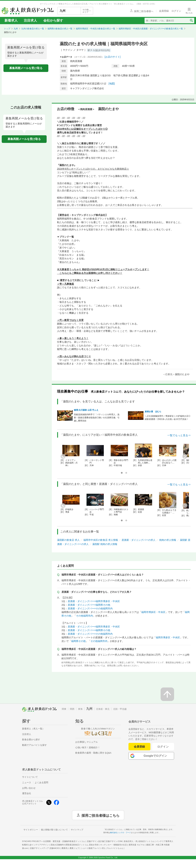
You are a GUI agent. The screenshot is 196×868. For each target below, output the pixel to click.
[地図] (112, 84)
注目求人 (30, 20)
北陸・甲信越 (120, 709)
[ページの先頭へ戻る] (167, 694)
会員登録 (139, 747)
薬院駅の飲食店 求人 (68, 540)
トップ (7, 29)
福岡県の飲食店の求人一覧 (60, 29)
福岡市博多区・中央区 (153, 612)
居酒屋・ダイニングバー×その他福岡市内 (90, 608)
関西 (72, 709)
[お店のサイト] (113, 57)
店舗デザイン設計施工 (105, 841)
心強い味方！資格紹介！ (88, 747)
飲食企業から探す (31, 740)
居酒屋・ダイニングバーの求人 (138, 540)
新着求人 (11, 20)
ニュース (27, 782)
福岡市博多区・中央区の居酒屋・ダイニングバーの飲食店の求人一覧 (151, 29)
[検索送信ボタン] (191, 21)
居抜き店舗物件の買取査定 (74, 845)
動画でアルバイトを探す (34, 745)
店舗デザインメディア (45, 848)
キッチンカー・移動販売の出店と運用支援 (122, 845)
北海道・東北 (103, 709)
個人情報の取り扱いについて (54, 830)
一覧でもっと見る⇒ (179, 435)
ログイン (163, 747)
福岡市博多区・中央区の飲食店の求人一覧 (95, 29)
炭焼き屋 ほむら (153, 412)
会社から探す (53, 20)
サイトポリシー (31, 830)
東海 (80, 709)
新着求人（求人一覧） (33, 729)
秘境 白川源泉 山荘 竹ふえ (86, 410)
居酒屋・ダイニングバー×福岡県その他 (89, 605)
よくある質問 (41, 782)
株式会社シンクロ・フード (121, 833)
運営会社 (27, 793)
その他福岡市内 (84, 616)
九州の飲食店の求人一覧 (33, 29)
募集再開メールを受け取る (26, 68)
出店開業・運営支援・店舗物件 (64, 841)
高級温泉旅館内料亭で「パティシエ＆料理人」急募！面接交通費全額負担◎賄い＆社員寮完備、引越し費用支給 (97, 418)
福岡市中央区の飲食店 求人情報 (101, 540)
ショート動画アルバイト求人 (102, 848)
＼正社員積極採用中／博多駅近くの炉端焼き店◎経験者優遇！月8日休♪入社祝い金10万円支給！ (168, 418)
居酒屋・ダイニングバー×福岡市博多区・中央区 (94, 601)
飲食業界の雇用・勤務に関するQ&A (93, 753)
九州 (16, 29)
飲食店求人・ (139, 841)
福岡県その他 (78, 641)
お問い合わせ (29, 788)
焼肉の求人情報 (168, 540)
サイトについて (30, 777)
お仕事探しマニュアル (87, 742)
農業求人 (70, 848)
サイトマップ (77, 830)
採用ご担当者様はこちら (101, 815)
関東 (64, 709)
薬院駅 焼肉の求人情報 (105, 544)
